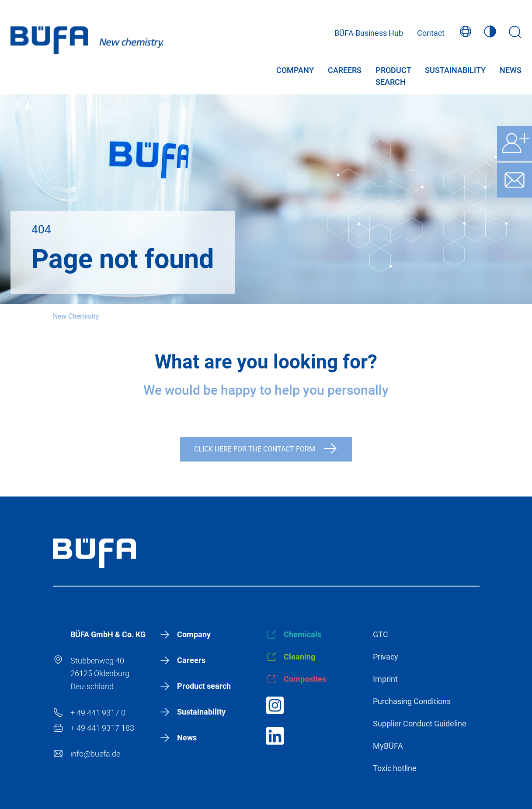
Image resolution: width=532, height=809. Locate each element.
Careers (345, 73)
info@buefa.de (95, 754)
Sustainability (455, 73)
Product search (393, 73)
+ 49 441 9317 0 (98, 713)
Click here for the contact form (255, 449)
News (511, 73)
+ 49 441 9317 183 (102, 728)
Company (295, 73)
